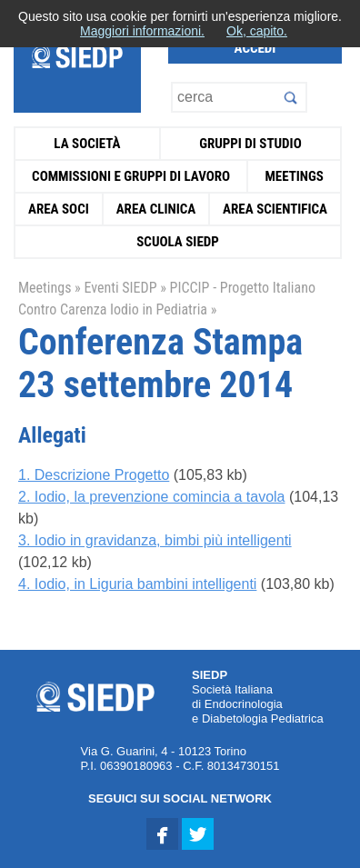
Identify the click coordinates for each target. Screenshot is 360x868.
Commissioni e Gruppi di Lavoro (131, 176)
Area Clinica (156, 209)
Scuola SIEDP (178, 242)
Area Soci (59, 209)
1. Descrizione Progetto (94, 475)
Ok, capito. (257, 31)
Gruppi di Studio (250, 144)
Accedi (255, 48)
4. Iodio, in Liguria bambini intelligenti (137, 584)
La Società (87, 144)
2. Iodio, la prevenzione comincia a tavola (152, 497)
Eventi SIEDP (120, 288)
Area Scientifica (275, 209)
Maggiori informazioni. (142, 31)
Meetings (294, 176)
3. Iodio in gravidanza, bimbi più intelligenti (155, 540)
